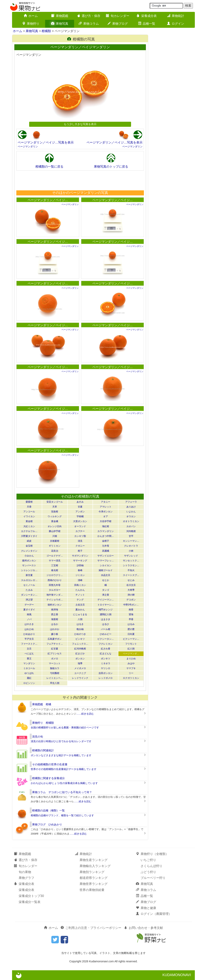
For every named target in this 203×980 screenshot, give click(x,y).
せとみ (131, 580)
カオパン (131, 526)
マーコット (55, 663)
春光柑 (55, 570)
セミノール (29, 585)
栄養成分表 (147, 16)
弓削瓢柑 (55, 673)
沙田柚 (80, 565)
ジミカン (80, 575)
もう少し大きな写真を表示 (80, 124)
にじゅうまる (80, 614)
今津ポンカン (106, 512)
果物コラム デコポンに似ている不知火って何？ (62, 792)
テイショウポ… (55, 600)
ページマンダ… (131, 654)
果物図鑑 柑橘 (42, 704)
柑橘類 (46, 31)
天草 (55, 507)
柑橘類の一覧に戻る (49, 167)
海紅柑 (106, 526)
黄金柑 (29, 521)
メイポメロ (80, 668)
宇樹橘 (80, 516)
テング (80, 600)
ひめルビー (106, 634)
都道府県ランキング (94, 878)
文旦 (29, 649)
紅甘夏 (55, 649)
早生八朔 (55, 683)
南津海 (55, 610)
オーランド (80, 526)
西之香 (55, 614)
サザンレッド (131, 556)
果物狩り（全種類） (152, 854)
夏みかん (80, 610)
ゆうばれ (29, 673)
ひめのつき (80, 634)
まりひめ (131, 659)
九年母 (106, 546)
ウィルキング (55, 516)
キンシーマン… (131, 541)
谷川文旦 (131, 585)
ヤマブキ (131, 668)
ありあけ (131, 507)
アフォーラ (131, 502)
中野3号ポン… (131, 605)
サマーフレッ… (106, 561)
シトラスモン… (131, 565)
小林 (131, 551)
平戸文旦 (29, 639)
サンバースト (29, 565)
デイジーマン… (106, 600)
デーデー (29, 605)
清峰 (80, 580)
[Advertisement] (80, 180)
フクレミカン (106, 644)
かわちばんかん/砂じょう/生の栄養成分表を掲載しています (64, 783)
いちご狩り (148, 860)
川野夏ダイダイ (29, 536)
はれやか (55, 629)
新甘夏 (29, 575)
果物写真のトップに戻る (111, 167)
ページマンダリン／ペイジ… (48, 200)
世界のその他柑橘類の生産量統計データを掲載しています (64, 769)
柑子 (80, 551)
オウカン (131, 516)
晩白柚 (80, 629)
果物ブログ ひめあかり (47, 824)
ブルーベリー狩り (153, 878)
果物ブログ (118, 24)
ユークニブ (80, 673)
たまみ (29, 590)
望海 (131, 614)
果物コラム (89, 24)
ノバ (29, 619)
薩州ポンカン (29, 561)
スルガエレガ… (29, 580)
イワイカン (29, 516)
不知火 (131, 570)
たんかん (80, 590)
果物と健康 (146, 908)
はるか (55, 624)
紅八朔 (131, 649)
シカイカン (106, 565)
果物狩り (31, 24)
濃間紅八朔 (106, 614)
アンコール (29, 512)
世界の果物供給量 (92, 890)
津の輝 (131, 595)
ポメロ (55, 659)
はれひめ (29, 629)
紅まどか (80, 654)
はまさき (106, 619)
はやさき (29, 624)
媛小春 (55, 634)
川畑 (55, 536)
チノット (80, 595)
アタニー (106, 502)
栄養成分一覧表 (30, 902)
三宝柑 (55, 565)
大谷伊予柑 (106, 521)
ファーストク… (29, 644)
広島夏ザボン (55, 639)
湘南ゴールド (106, 570)
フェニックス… (80, 644)
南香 (131, 610)
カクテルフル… (29, 531)
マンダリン (29, 663)
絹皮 (29, 541)
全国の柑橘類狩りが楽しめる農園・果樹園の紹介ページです (65, 728)
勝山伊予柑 (55, 531)
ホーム (31, 16)
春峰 (80, 570)
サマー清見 (55, 561)
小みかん (29, 556)
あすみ (80, 502)
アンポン (80, 512)
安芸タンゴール (55, 502)
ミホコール (29, 668)
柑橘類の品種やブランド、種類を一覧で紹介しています (62, 815)
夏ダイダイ (29, 610)
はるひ (106, 624)
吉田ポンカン (106, 673)
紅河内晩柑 (80, 649)
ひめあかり (29, 634)
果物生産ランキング (94, 860)
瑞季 (80, 663)
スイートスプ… (131, 575)
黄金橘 (55, 521)
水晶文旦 (106, 575)
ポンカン (80, 659)
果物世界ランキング (94, 884)
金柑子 (106, 541)
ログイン (176, 24)
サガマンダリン (80, 556)
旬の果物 (25, 872)
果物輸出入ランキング (95, 866)
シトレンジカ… (29, 570)
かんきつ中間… (106, 536)
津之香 (106, 595)
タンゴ (106, 590)
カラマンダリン (106, 531)
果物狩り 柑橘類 (43, 723)
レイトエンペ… (55, 678)
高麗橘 (106, 551)
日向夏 (131, 634)
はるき (80, 624)
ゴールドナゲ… (55, 556)
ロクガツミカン (131, 678)
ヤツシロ (106, 668)
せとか (106, 580)
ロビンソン (29, 683)
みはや (131, 663)
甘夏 (80, 507)
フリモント (131, 644)
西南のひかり (55, 580)
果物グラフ (26, 878)
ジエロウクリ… (55, 575)
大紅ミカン (29, 526)
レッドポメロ (106, 678)
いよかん (131, 512)
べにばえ (29, 654)
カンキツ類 (80, 536)
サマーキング (80, 561)
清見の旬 (38, 737)
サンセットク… (131, 561)
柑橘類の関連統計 (43, 750)
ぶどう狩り (148, 872)
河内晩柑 (131, 531)
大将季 (131, 590)
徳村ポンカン (55, 605)
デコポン (131, 600)
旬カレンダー (118, 16)
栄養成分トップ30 (31, 896)
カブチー (80, 531)
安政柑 (55, 512)
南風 (29, 614)
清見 (80, 541)
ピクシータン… (106, 639)
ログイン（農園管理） (154, 914)
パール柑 (106, 629)
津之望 (29, 600)
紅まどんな (106, 654)
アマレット (106, 507)
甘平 (131, 536)
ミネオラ (106, 663)
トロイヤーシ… (106, 605)
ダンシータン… (29, 595)
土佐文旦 (80, 605)
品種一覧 (147, 24)
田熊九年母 (55, 585)
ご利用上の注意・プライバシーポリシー (91, 928)
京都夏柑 (55, 541)
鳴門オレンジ (106, 610)
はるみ (131, 624)
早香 (131, 619)
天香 (29, 507)
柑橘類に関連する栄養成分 (48, 778)
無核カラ (55, 668)
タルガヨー (55, 590)
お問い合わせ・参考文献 (143, 928)
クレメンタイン (29, 551)
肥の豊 (131, 629)
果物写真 (60, 24)
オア (106, 516)
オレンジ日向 (55, 526)
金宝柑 (29, 546)
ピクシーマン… (131, 639)
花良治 (55, 551)
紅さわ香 (106, 649)
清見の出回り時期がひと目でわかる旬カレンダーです (61, 741)
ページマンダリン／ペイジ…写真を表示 (46, 142)
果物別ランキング (92, 872)
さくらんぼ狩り (151, 866)
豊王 (29, 659)
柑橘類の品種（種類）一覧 (48, 810)
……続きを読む (85, 714)
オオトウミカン (131, 521)
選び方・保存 (89, 16)
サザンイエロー (106, 556)
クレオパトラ (131, 546)
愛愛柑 (29, 502)
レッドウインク (80, 678)
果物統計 (176, 16)
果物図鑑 (60, 16)
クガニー (80, 546)
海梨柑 (55, 619)
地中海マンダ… (55, 595)
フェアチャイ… (55, 644)
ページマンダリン (28, 147)
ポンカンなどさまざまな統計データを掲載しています (61, 755)
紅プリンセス (55, 654)
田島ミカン (80, 585)
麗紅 (29, 678)
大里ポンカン (80, 521)
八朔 (80, 619)
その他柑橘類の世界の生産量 (50, 764)
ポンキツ (106, 659)
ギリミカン (55, 546)
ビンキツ (80, 639)
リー (131, 673)
